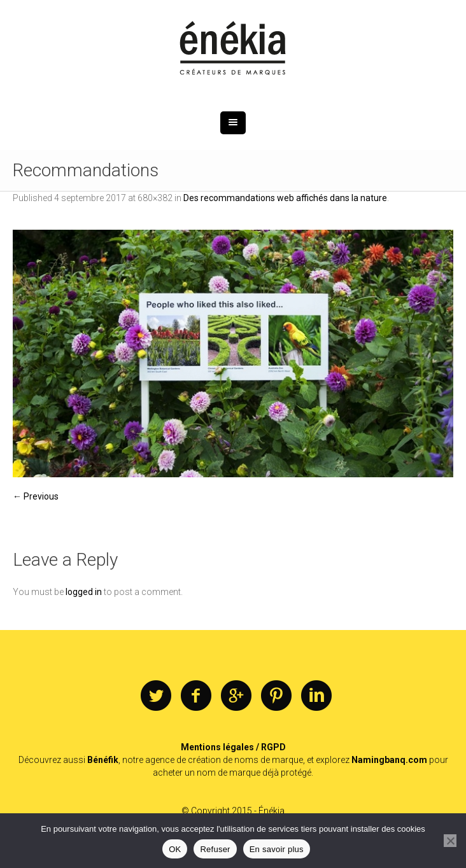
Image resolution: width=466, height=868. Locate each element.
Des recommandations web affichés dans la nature (285, 198)
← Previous (36, 496)
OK (175, 849)
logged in (84, 592)
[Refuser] (450, 841)
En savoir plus (277, 849)
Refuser (215, 849)
